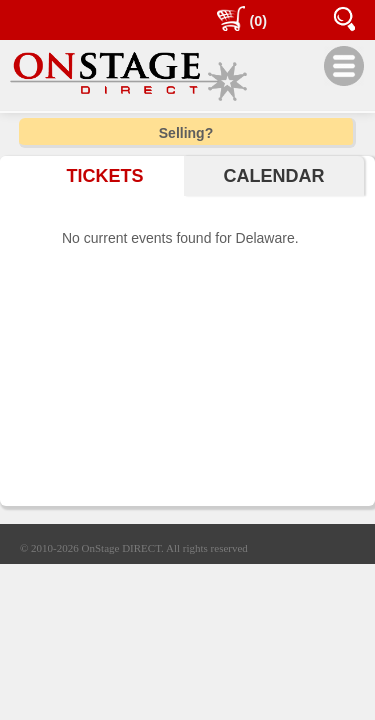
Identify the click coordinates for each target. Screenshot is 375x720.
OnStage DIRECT (122, 548)
